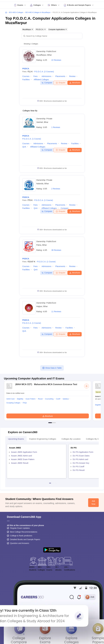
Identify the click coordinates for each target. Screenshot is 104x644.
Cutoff (58, 399)
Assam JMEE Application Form (24, 452)
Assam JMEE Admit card (22, 456)
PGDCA (26, 69)
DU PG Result (79, 470)
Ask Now (93, 503)
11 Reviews (56, 312)
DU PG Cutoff (78, 467)
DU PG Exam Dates (81, 456)
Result (40, 399)
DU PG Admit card (80, 459)
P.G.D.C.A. (44, 72)
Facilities (26, 80)
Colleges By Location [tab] (71, 439)
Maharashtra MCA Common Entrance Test (46, 384)
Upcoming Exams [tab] (16, 439)
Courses (26, 76)
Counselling (49, 399)
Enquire (60, 83)
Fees (36, 76)
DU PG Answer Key (81, 463)
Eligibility (20, 399)
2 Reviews (56, 189)
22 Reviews (56, 60)
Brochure (75, 83)
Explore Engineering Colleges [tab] (43, 439)
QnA (24, 147)
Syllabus (66, 399)
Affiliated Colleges (41, 80)
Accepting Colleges (13, 403)
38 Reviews (56, 250)
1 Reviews (56, 127)
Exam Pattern (31, 399)
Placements (60, 76)
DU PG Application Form (83, 452)
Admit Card (10, 399)
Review (72, 76)
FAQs (25, 403)
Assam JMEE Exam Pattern (23, 459)
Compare (47, 83)
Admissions (46, 76)
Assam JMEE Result (20, 463)
